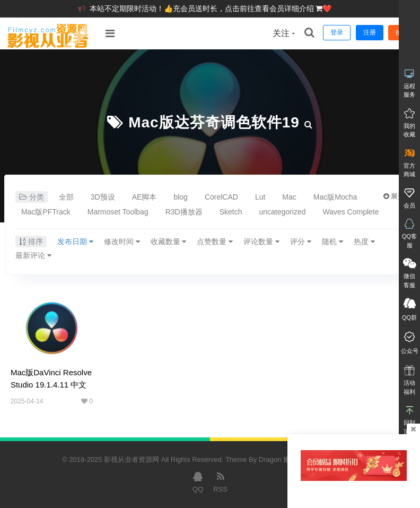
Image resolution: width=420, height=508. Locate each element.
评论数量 (261, 242)
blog (180, 197)
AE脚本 (145, 197)
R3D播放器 (184, 212)
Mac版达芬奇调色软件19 (214, 122)
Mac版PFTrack (46, 212)
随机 (332, 242)
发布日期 (75, 242)
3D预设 (103, 197)
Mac (289, 197)
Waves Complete (351, 212)
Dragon (270, 459)
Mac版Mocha (335, 197)
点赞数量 (215, 242)
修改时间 (122, 242)
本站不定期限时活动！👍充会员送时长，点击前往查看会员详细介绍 (203, 8)
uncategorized (283, 212)
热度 (364, 242)
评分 (301, 242)
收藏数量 (169, 242)
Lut (260, 197)
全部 (66, 197)
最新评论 (33, 255)
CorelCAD (221, 197)
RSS (220, 481)
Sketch (231, 212)
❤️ (327, 8)
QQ (198, 481)
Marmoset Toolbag (118, 212)
